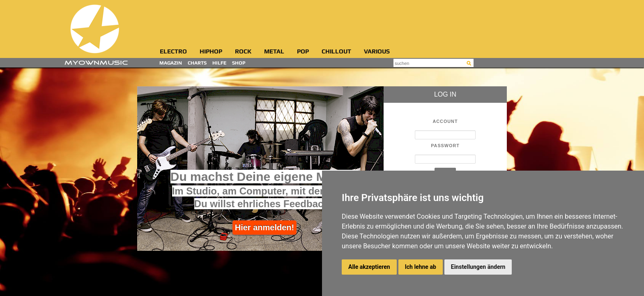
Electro (173, 52)
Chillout (336, 52)
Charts (197, 63)
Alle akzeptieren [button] (369, 267)
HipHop (211, 52)
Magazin (171, 63)
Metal (274, 52)
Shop (239, 63)
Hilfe (219, 63)
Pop (303, 52)
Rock (243, 52)
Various (377, 52)
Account (445, 121)
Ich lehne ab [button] (421, 267)
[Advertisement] (324, 23)
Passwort (445, 146)
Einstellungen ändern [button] (478, 267)
